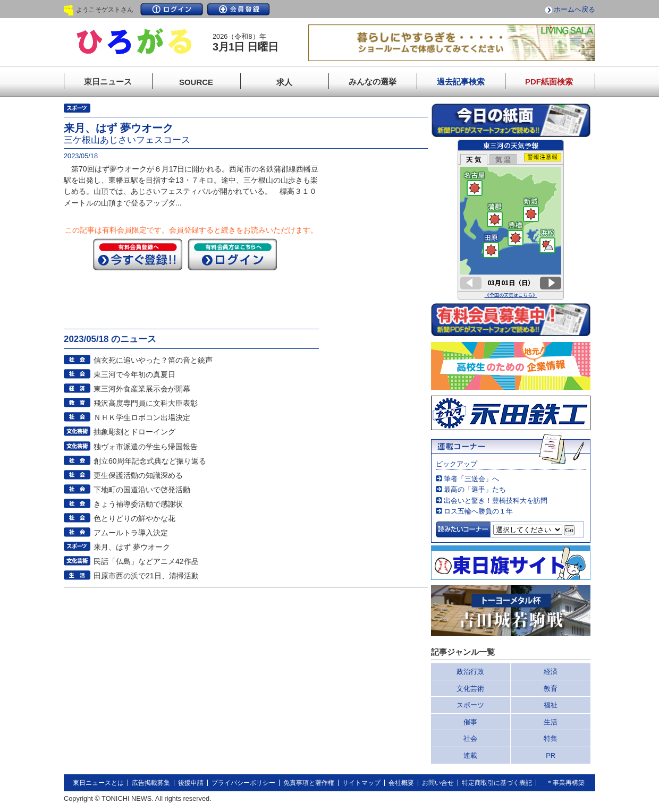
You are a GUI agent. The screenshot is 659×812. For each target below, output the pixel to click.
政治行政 (470, 672)
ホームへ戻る (574, 9)
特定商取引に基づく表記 (497, 783)
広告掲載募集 (151, 783)
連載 (470, 755)
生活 (551, 722)
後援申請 (191, 783)
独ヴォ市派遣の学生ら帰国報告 (146, 447)
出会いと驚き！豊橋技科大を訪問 (496, 501)
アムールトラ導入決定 (131, 533)
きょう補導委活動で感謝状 (138, 504)
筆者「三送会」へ (471, 479)
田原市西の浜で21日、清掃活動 (146, 576)
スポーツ (470, 705)
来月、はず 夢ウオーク (132, 547)
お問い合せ (438, 783)
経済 (551, 672)
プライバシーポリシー (243, 783)
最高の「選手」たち (475, 489)
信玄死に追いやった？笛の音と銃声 (153, 360)
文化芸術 (470, 689)
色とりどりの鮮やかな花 (134, 518)
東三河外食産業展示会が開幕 (142, 389)
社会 (470, 738)
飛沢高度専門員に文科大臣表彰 (146, 403)
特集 (551, 738)
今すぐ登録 (138, 254)
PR (551, 755)
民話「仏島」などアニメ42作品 (146, 561)
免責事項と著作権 (309, 783)
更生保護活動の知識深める (138, 475)
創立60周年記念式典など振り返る (150, 461)
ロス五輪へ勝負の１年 (478, 511)
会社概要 (401, 783)
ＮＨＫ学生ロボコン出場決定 (142, 417)
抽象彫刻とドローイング (134, 432)
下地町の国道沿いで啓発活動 (142, 490)
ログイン (172, 9)
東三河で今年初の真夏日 (134, 374)
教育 (551, 689)
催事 (470, 722)
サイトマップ (361, 783)
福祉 (551, 705)
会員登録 (239, 9)
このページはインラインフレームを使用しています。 (511, 220)
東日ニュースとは (98, 783)
